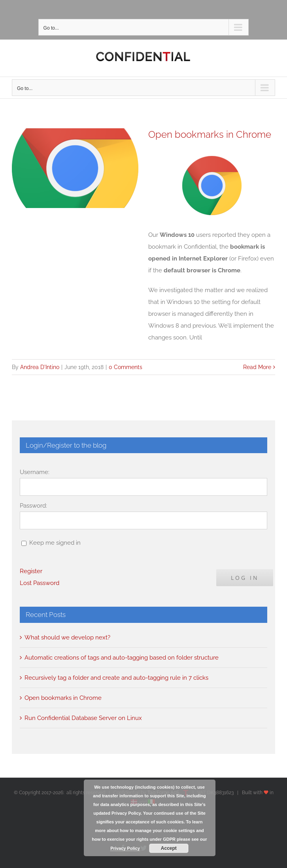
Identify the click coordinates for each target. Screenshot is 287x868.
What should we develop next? (67, 637)
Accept (169, 848)
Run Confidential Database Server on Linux (83, 718)
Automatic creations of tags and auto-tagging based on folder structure (122, 658)
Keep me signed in (55, 543)
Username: (35, 472)
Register (31, 571)
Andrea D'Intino (40, 367)
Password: (33, 506)
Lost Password (40, 583)
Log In (245, 578)
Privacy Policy (125, 848)
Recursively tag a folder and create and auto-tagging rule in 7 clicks (116, 678)
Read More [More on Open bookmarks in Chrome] (257, 367)
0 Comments (126, 367)
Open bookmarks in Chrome (210, 135)
